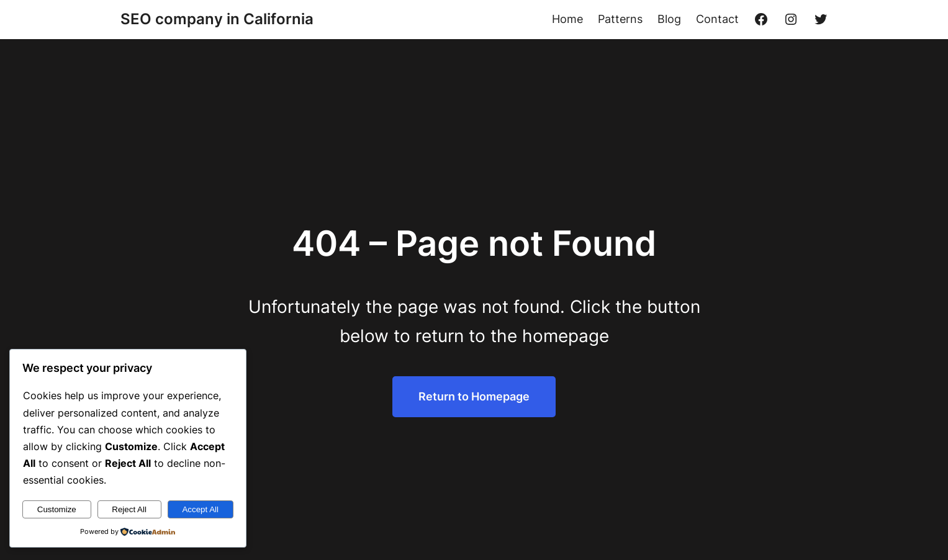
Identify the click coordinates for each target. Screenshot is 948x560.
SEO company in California (217, 19)
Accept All (200, 509)
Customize (57, 509)
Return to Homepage (474, 396)
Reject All (129, 509)
